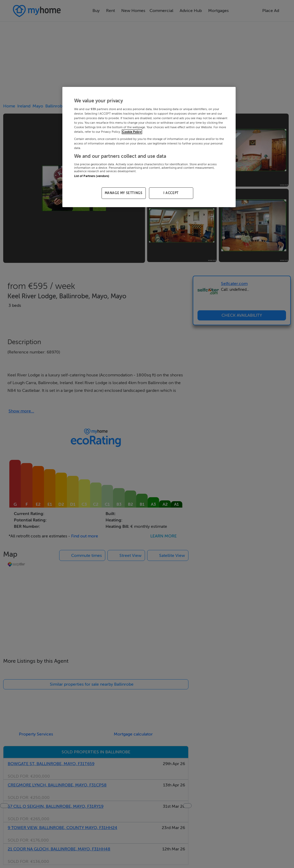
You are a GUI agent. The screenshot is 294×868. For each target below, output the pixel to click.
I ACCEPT (171, 193)
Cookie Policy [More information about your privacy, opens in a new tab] (132, 132)
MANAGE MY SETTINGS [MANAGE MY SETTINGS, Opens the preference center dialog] (124, 193)
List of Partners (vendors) (92, 176)
